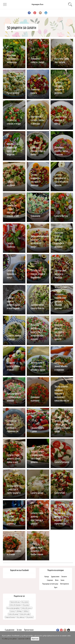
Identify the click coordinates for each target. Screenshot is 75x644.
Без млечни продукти (13, 608)
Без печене (30, 617)
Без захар (26, 605)
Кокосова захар (13, 614)
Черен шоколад (15, 602)
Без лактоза (21, 617)
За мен (19, 630)
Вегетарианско (65, 584)
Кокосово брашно (15, 605)
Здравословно (55, 576)
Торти (56, 587)
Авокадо (19, 611)
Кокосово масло (27, 608)
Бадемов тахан (10, 617)
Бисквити (64, 576)
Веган (57, 580)
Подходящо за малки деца (50, 584)
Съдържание (10, 630)
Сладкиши (50, 580)
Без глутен (25, 602)
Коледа (47, 576)
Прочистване (29, 630)
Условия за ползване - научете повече (16, 639)
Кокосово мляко (25, 614)
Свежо (62, 580)
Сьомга (12, 611)
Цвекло (26, 611)
